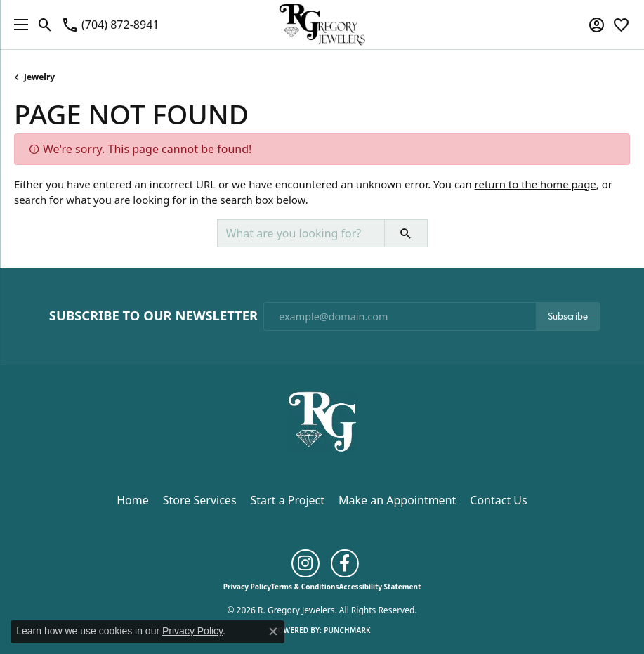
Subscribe (568, 316)
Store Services (200, 500)
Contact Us (498, 500)
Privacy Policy (247, 587)
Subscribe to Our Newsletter (153, 315)
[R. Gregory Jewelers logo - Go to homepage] (322, 25)
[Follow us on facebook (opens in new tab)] (345, 563)
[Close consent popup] (273, 632)
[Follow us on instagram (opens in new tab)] (305, 563)
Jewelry (39, 77)
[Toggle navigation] (18, 25)
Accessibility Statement (380, 587)
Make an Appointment (397, 500)
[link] (110, 25)
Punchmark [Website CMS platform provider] (347, 630)
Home (133, 500)
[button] (45, 25)
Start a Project (288, 500)
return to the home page (535, 184)
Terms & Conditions (305, 587)
